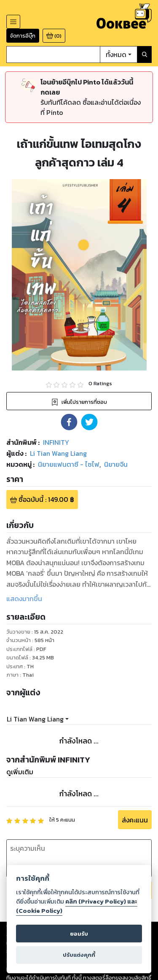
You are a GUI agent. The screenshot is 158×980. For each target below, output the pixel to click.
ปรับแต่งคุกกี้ (79, 955)
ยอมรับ (79, 934)
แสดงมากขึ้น (24, 599)
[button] (69, 422)
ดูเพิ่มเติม (20, 772)
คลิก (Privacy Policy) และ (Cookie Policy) (77, 906)
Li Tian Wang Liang (35, 719)
